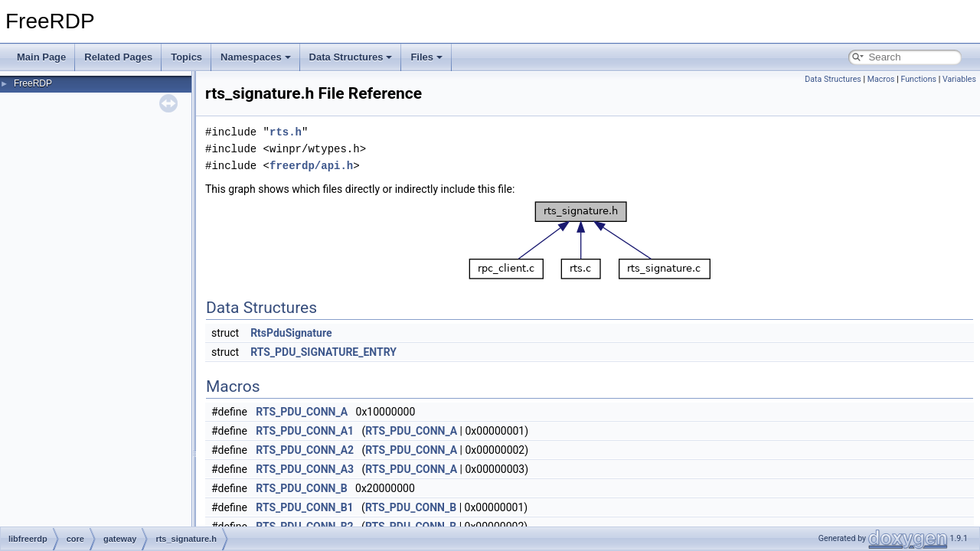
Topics (186, 57)
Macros (881, 79)
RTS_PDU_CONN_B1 (304, 507)
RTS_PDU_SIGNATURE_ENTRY (323, 352)
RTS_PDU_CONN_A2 (305, 450)
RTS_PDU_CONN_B (301, 488)
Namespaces (256, 57)
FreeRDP (33, 83)
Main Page (41, 57)
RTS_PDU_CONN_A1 (305, 431)
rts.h (286, 132)
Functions (918, 79)
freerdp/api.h (311, 166)
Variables (959, 79)
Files (426, 57)
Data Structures (351, 57)
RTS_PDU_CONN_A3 (305, 469)
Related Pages (118, 57)
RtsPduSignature (291, 333)
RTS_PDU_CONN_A (302, 412)
